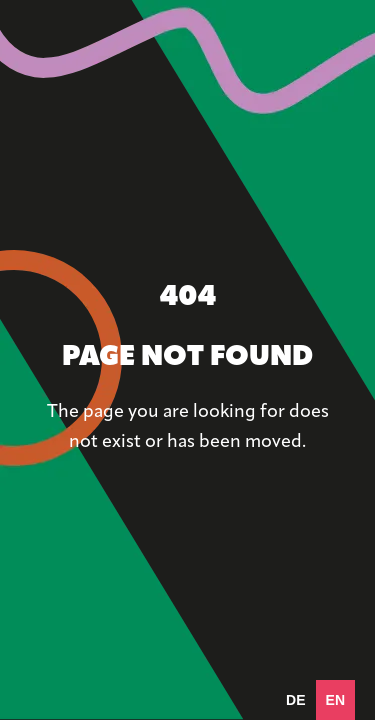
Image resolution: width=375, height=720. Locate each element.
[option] (295, 700)
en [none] (335, 700)
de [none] (295, 700)
